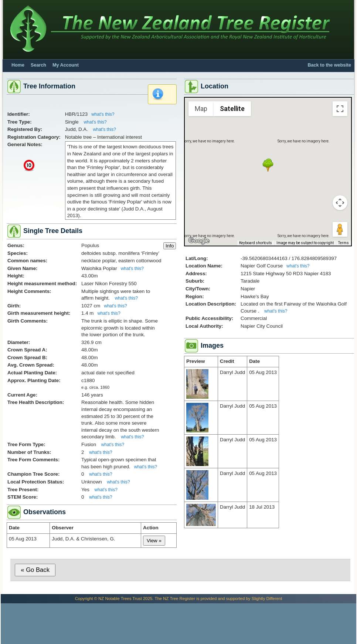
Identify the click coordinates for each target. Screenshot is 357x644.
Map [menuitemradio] (201, 109)
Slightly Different (267, 599)
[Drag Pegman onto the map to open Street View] (340, 229)
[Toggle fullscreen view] (340, 109)
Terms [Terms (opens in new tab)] (344, 243)
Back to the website (329, 65)
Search (38, 65)
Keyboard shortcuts (256, 243)
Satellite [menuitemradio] (232, 109)
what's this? (103, 114)
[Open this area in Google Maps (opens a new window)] (199, 241)
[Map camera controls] (340, 203)
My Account (66, 65)
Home (18, 65)
